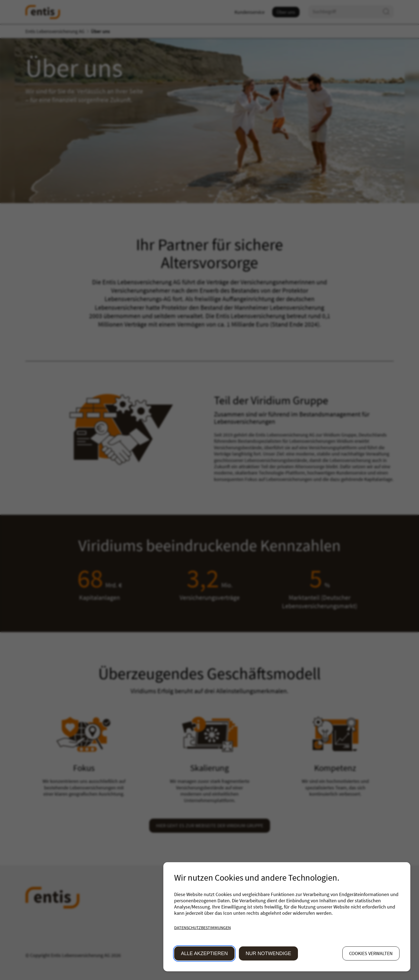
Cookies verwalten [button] (371, 953)
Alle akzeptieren (204, 953)
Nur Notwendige (268, 953)
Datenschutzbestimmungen (202, 927)
